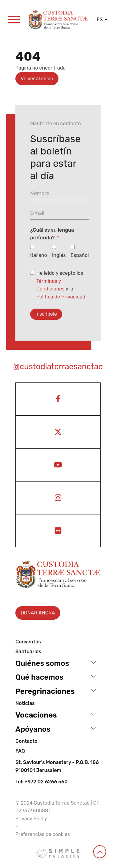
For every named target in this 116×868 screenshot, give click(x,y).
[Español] (73, 247)
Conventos (28, 642)
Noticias (25, 703)
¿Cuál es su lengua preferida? (52, 234)
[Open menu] (14, 20)
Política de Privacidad (61, 297)
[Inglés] (54, 247)
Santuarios (28, 652)
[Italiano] (32, 247)
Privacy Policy (31, 819)
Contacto (26, 741)
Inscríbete (46, 314)
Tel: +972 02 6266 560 (42, 782)
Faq (20, 751)
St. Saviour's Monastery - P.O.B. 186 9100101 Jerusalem (57, 766)
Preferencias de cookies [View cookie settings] (43, 834)
